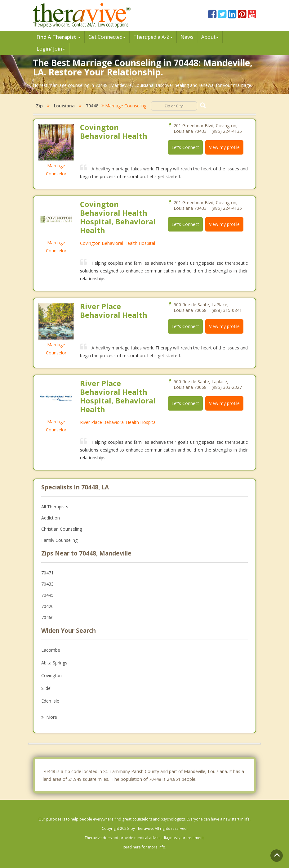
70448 (92, 106)
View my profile (224, 147)
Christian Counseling (62, 529)
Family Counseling (59, 540)
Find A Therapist (59, 37)
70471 (47, 573)
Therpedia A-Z (153, 37)
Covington (51, 675)
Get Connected (107, 37)
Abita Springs (54, 663)
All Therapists (55, 507)
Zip (39, 106)
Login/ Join (51, 49)
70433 (47, 584)
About (210, 37)
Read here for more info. (144, 847)
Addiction (51, 518)
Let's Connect (185, 147)
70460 (47, 617)
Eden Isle (50, 701)
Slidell (47, 688)
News (187, 37)
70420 (47, 606)
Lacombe (51, 650)
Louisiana (64, 106)
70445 (47, 595)
